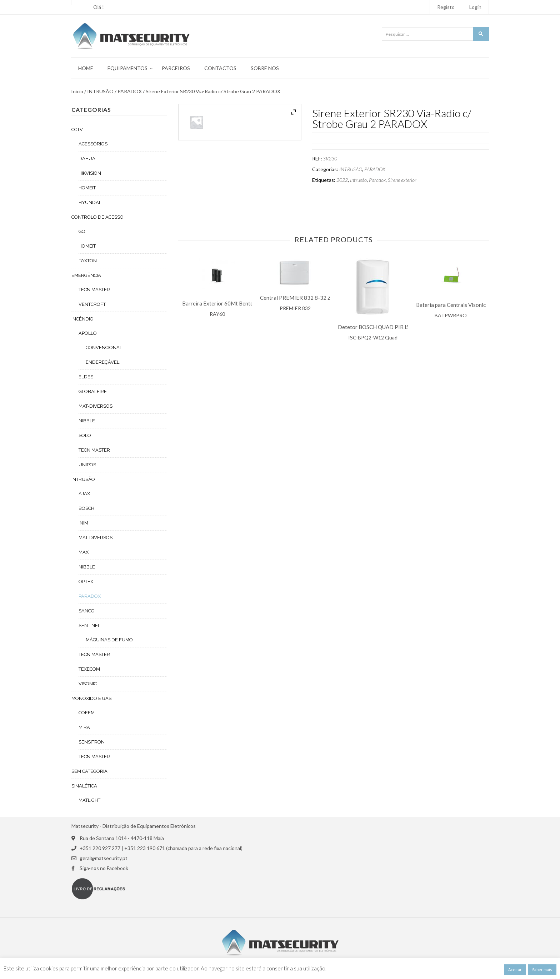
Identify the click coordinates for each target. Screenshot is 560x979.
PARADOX (130, 91)
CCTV (77, 130)
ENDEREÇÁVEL (102, 362)
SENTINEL (89, 625)
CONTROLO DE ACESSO (97, 217)
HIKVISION (90, 173)
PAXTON (88, 261)
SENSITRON (92, 742)
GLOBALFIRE (93, 391)
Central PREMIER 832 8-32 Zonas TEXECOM (315, 298)
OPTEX (86, 582)
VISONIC (88, 684)
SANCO (87, 611)
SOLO (85, 435)
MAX (84, 552)
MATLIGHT (89, 800)
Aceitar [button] (515, 970)
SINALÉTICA (84, 786)
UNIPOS (87, 465)
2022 (342, 180)
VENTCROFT (92, 304)
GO (82, 231)
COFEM (87, 713)
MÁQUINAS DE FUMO (109, 640)
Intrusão (358, 180)
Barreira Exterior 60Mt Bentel (218, 304)
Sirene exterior (402, 180)
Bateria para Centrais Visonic (451, 305)
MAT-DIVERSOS (96, 406)
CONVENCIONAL (104, 347)
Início (77, 91)
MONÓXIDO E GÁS (91, 698)
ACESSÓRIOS (93, 144)
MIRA (84, 727)
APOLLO (88, 333)
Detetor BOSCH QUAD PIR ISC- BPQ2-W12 (391, 327)
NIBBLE (87, 421)
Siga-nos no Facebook (104, 868)
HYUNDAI (89, 202)
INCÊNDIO (82, 319)
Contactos (220, 68)
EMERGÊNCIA (86, 275)
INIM (83, 523)
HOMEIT (87, 188)
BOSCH (86, 508)
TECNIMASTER (94, 290)
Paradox (377, 180)
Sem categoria (89, 771)
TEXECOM (89, 669)
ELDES (86, 377)
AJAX (84, 494)
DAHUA (87, 158)
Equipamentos (127, 68)
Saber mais (542, 970)
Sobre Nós (265, 68)
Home (86, 68)
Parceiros (176, 68)
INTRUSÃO (100, 91)
